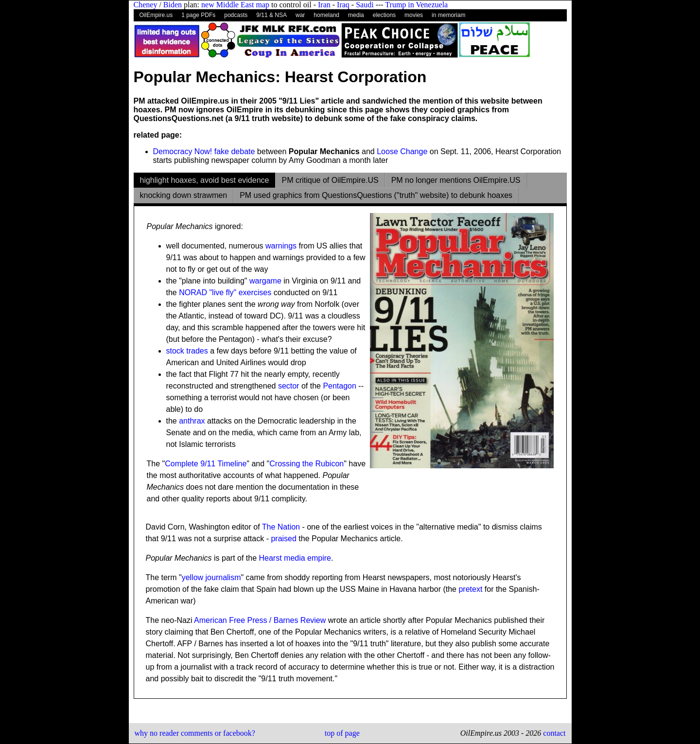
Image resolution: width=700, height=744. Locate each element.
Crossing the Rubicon (306, 464)
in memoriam (448, 15)
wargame (265, 281)
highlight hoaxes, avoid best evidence (205, 180)
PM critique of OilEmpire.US (330, 180)
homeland (326, 15)
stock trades (187, 351)
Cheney (146, 5)
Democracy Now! (183, 151)
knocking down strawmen (184, 195)
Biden (173, 5)
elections (384, 15)
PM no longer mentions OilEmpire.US (456, 180)
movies (414, 15)
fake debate (235, 151)
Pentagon (340, 386)
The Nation (281, 527)
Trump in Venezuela (416, 5)
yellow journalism (211, 577)
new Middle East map (235, 5)
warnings (281, 246)
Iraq (343, 5)
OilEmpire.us (156, 15)
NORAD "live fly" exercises (225, 292)
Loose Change (402, 151)
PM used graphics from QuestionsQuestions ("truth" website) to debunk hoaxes (376, 195)
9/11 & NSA (271, 15)
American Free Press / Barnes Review (260, 620)
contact (553, 733)
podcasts (236, 15)
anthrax (192, 421)
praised (283, 539)
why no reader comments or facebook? (195, 733)
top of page (342, 733)
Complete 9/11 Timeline (206, 464)
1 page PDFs (198, 15)
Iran (324, 5)
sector (289, 386)
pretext (470, 589)
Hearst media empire (295, 558)
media (356, 15)
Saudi (365, 5)
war (300, 15)
